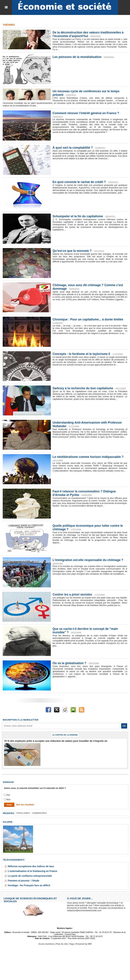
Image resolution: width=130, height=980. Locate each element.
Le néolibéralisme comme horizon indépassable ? (88, 457)
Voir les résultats (25, 804)
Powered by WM (83, 944)
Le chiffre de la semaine (65, 735)
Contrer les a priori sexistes (73, 594)
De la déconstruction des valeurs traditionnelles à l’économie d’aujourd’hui (88, 34)
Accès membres (47, 944)
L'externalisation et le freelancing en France (31, 871)
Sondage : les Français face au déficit (28, 885)
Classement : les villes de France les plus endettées (18, 850)
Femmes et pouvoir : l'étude (23, 880)
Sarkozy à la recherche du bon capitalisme (83, 388)
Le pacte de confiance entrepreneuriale (28, 876)
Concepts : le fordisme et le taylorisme (82, 354)
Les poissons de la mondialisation (77, 57)
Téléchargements (13, 860)
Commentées (39, 813)
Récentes (8, 813)
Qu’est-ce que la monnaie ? (72, 251)
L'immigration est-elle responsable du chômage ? (88, 560)
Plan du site (62, 944)
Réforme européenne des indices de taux (29, 866)
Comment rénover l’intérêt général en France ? (86, 113)
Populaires (23, 813)
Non (8, 799)
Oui (8, 795)
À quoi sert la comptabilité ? (73, 148)
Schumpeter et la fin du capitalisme (78, 216)
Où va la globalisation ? (70, 663)
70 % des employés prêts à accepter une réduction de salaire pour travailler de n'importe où (52, 741)
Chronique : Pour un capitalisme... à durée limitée (88, 319)
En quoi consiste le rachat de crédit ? (79, 182)
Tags (72, 944)
